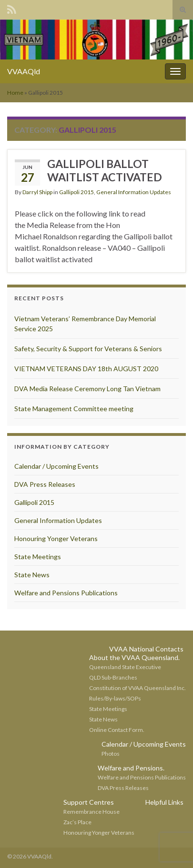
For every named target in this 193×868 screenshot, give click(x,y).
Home (15, 93)
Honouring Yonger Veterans (56, 538)
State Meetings (38, 557)
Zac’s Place (77, 822)
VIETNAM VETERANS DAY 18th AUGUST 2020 (86, 369)
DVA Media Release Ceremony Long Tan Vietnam (87, 389)
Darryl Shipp (37, 192)
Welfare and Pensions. (131, 768)
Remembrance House (91, 812)
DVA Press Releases (45, 484)
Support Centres (89, 802)
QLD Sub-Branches (113, 677)
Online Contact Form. (117, 730)
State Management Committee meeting (74, 409)
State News (32, 575)
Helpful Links (164, 802)
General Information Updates (134, 192)
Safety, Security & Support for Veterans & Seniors (88, 349)
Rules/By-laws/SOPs (115, 698)
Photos (111, 754)
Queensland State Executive (125, 667)
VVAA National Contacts (146, 649)
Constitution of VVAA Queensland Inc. (137, 688)
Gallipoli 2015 (76, 192)
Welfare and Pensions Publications (66, 593)
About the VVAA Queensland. (134, 657)
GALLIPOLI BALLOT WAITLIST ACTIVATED (105, 170)
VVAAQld (24, 71)
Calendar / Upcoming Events (56, 466)
